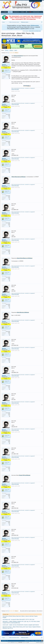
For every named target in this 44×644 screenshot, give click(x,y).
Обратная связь (28, 641)
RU (7, 641)
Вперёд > (17, 53)
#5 (42, 187)
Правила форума (36, 12)
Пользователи (16, 12)
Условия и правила (39, 642)
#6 (42, 215)
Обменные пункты (11, 37)
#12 (42, 378)
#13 (42, 405)
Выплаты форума (26, 31)
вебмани (11, 50)
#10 (42, 323)
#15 (42, 459)
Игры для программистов (16, 88)
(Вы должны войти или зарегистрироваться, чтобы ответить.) (31, 611)
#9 (42, 296)
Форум (10, 12)
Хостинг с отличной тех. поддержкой (28, 88)
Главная (5, 12)
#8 (42, 269)
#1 (42, 91)
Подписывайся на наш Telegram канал (35, 31)
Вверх (40, 641)
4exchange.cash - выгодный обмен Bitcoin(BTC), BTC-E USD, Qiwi (18, 619)
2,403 (9, 76)
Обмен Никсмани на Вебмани (18, 177)
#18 (42, 540)
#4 (42, 161)
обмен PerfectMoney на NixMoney (25, 258)
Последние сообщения (6, 14)
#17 (42, 513)
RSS (42, 641)
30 (9, 78)
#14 (42, 432)
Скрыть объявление (41, 25)
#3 (42, 133)
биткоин (6, 50)
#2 (42, 106)
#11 (42, 351)
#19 (42, 568)
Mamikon (25, 37)
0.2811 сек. (13, 642)
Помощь (33, 641)
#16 (42, 486)
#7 (42, 242)
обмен (15, 50)
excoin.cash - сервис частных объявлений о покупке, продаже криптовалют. (21, 625)
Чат (30, 12)
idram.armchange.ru (19, 56)
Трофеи (22, 12)
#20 (42, 595)
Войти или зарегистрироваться (35, 1)
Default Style (4, 641)
